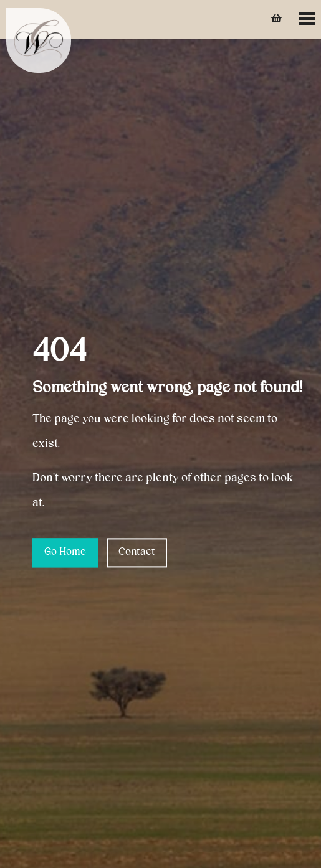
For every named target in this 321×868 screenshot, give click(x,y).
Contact (137, 552)
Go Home (65, 552)
